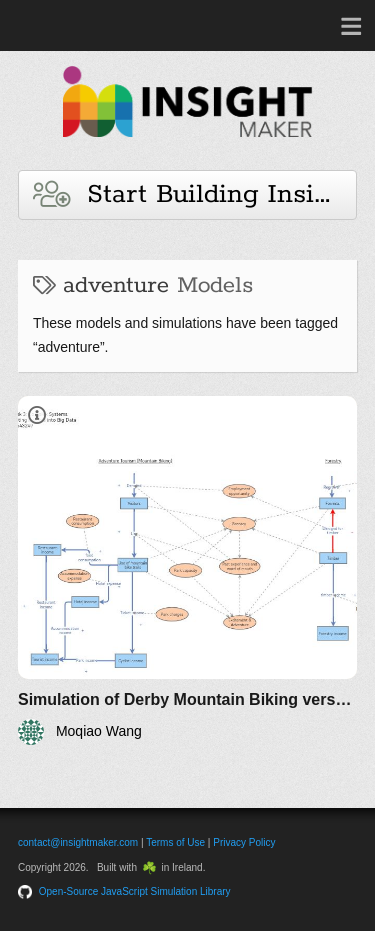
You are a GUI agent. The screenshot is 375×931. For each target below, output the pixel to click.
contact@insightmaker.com (78, 842)
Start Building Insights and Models (195, 194)
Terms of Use (175, 842)
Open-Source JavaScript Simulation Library (135, 891)
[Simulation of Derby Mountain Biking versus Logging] (187, 570)
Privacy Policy (244, 842)
